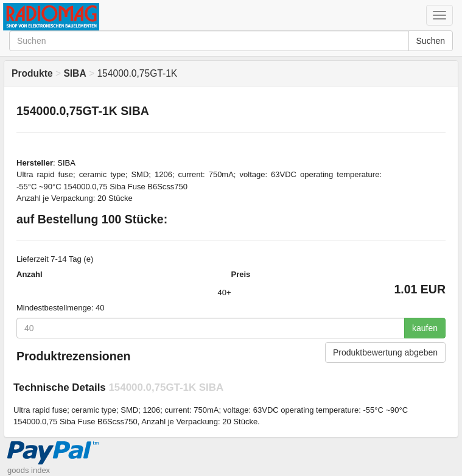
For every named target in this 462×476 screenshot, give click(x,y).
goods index (29, 470)
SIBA (66, 163)
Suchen (431, 41)
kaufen (425, 328)
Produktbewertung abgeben (385, 352)
